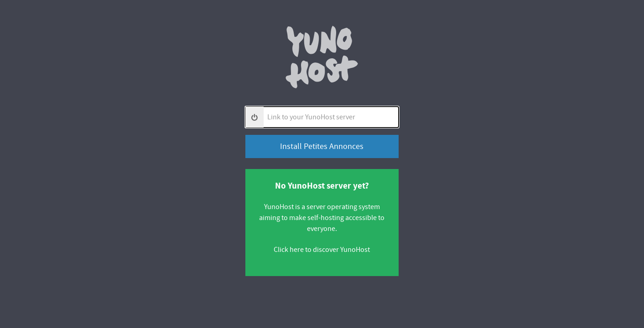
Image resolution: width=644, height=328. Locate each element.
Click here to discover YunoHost (322, 250)
